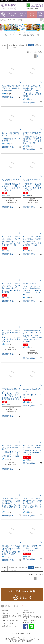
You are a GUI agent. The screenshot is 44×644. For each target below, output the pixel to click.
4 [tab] (20, 32)
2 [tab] (16, 32)
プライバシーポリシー (10, 621)
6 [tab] (23, 32)
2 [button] (38, 56)
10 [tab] (30, 32)
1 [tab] (15, 32)
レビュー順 (12, 48)
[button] (41, 56)
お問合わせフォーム (9, 626)
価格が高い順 (23, 45)
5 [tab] (21, 32)
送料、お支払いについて (11, 613)
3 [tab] (18, 32)
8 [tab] (26, 32)
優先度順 (38, 45)
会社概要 (5, 611)
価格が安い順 (13, 45)
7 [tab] (25, 32)
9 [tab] (28, 32)
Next (41, 27)
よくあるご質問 (8, 623)
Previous (3, 27)
